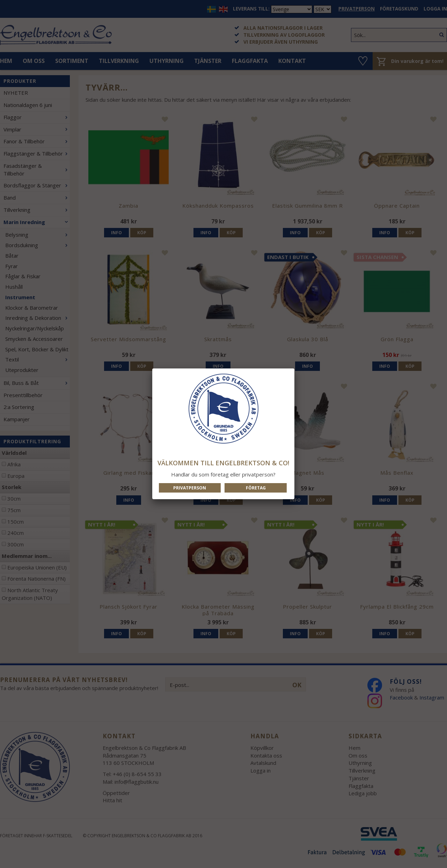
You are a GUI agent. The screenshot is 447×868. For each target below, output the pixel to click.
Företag (256, 488)
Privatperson (190, 488)
